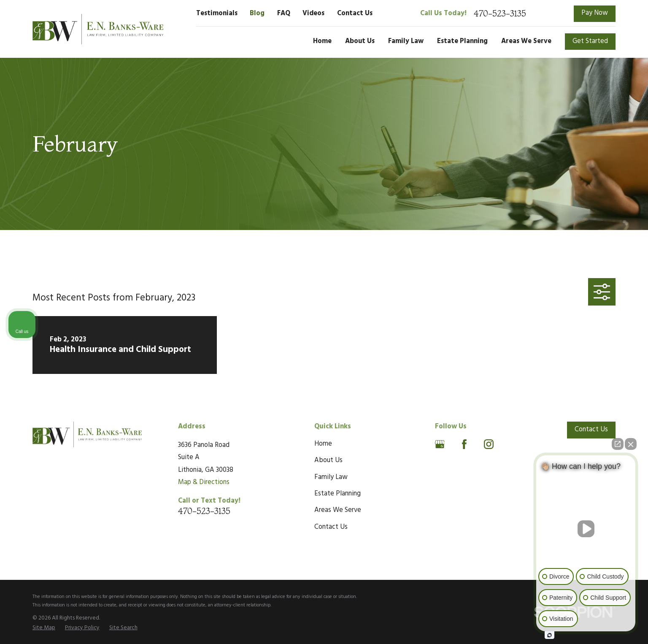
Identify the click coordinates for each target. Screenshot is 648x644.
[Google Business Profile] (440, 444)
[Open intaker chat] (549, 635)
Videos (313, 14)
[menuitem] (44, 628)
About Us (328, 460)
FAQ (284, 14)
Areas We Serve (338, 510)
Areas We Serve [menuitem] (526, 41)
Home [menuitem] (322, 41)
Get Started (590, 41)
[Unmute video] (586, 529)
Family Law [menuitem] (406, 41)
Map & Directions (204, 482)
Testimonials (217, 14)
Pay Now (595, 13)
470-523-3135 (500, 14)
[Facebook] (464, 444)
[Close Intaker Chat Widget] (631, 444)
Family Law (331, 477)
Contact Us (355, 14)
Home (323, 444)
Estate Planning (337, 494)
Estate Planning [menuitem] (462, 41)
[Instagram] (489, 444)
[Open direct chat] (618, 444)
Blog (257, 14)
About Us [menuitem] (360, 41)
